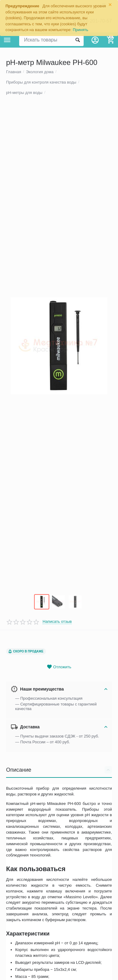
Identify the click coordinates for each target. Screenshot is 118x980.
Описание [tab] (59, 779)
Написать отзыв (57, 631)
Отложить (59, 676)
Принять (80, 30)
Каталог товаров (7, 40)
